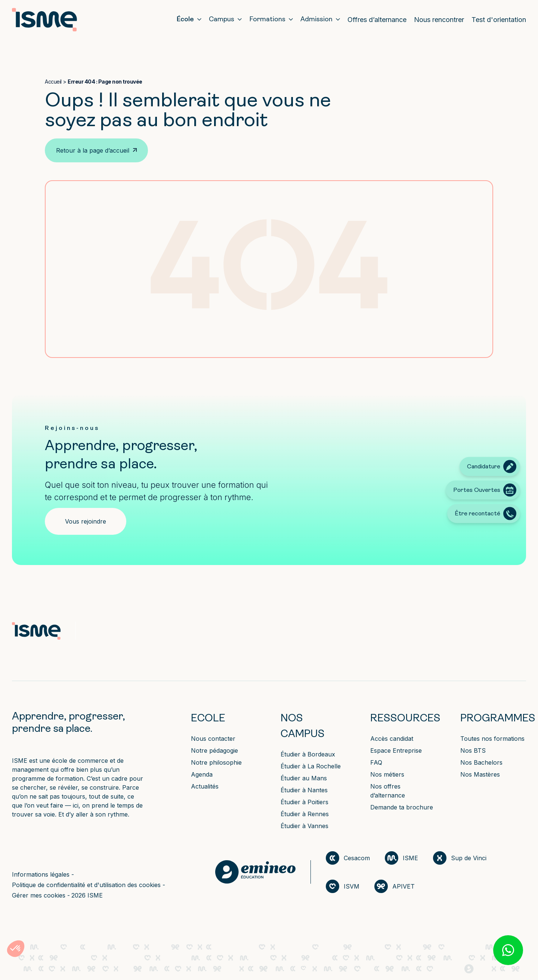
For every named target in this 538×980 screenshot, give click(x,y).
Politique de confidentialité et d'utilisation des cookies (87, 885)
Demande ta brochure (402, 807)
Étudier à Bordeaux (308, 754)
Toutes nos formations (492, 739)
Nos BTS (473, 750)
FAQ (376, 762)
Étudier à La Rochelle (311, 766)
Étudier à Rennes (305, 814)
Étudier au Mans (304, 778)
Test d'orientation (499, 20)
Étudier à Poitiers (304, 802)
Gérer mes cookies (40, 895)
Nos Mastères (480, 774)
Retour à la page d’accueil (93, 150)
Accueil (53, 82)
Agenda (202, 774)
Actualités (205, 786)
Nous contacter (213, 739)
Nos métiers (387, 774)
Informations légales (42, 874)
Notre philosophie (216, 762)
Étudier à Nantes (304, 790)
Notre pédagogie (214, 750)
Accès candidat (392, 739)
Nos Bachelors (481, 762)
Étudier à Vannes (304, 826)
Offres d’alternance (377, 20)
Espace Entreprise (396, 750)
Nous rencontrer (439, 20)
